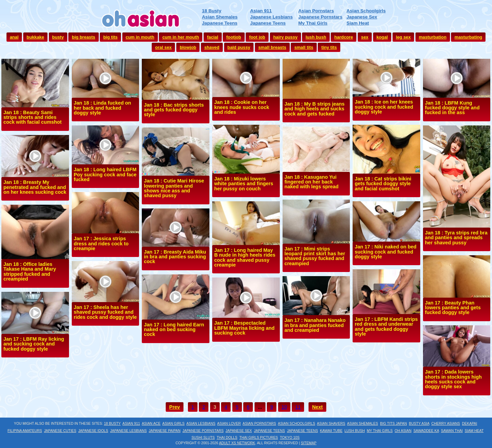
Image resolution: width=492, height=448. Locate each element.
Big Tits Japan (393, 424)
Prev (174, 407)
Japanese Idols (93, 431)
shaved (212, 47)
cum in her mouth (181, 37)
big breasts (83, 37)
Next (317, 407)
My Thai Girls (313, 23)
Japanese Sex (362, 17)
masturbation (433, 37)
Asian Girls (173, 424)
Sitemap (309, 443)
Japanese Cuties (60, 431)
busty (58, 37)
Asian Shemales (220, 17)
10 (284, 407)
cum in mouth (140, 37)
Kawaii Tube (331, 431)
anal (14, 37)
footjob (234, 37)
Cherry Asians (446, 424)
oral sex (163, 47)
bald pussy (239, 47)
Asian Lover (229, 424)
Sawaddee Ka (426, 431)
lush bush (316, 37)
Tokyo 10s (290, 438)
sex (365, 37)
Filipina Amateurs (25, 431)
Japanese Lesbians (271, 17)
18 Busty (212, 11)
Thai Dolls (227, 438)
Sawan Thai (452, 431)
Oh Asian (403, 431)
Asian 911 (261, 11)
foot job (257, 37)
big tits (110, 37)
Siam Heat (358, 23)
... (260, 407)
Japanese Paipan (165, 431)
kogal (382, 37)
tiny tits (329, 47)
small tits (304, 47)
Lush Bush (354, 431)
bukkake (35, 37)
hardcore (344, 37)
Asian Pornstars (316, 11)
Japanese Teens (220, 23)
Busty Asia (419, 424)
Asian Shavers (331, 424)
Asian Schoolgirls (366, 11)
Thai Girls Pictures (258, 438)
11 (298, 407)
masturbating (468, 37)
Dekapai (469, 424)
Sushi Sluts (203, 438)
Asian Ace (151, 424)
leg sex (403, 37)
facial (213, 37)
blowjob (188, 47)
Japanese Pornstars (320, 17)
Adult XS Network (237, 443)
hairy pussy (285, 37)
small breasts (272, 47)
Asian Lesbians (201, 424)
